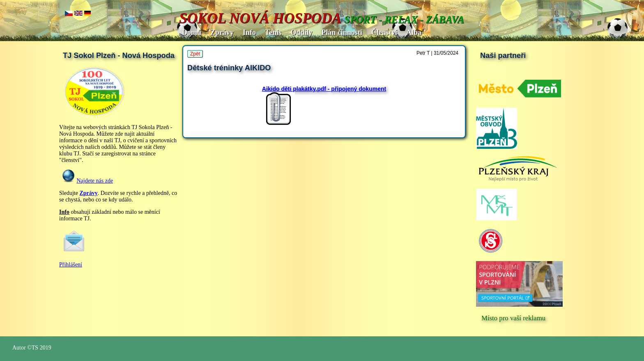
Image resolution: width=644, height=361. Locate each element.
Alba (414, 32)
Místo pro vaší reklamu (513, 318)
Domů (192, 32)
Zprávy (222, 32)
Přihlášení (71, 265)
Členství (384, 32)
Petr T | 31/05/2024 (437, 53)
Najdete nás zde (95, 181)
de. (88, 14)
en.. (78, 14)
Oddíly (301, 32)
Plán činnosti (342, 32)
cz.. (69, 14)
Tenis (273, 32)
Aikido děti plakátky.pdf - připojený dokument (324, 89)
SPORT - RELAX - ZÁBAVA (404, 20)
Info (249, 32)
